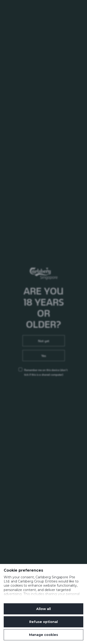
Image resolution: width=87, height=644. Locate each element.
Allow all (43, 609)
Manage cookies (43, 635)
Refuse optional (43, 622)
